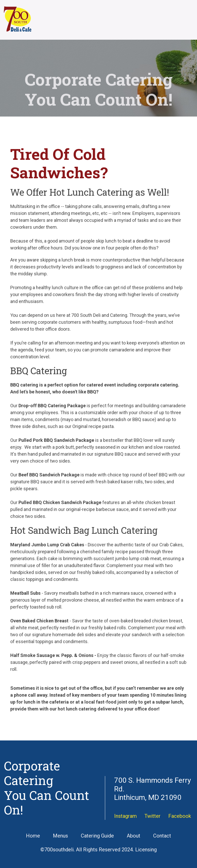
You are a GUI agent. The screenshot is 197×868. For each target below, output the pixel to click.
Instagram (125, 816)
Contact (162, 836)
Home (33, 836)
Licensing (146, 850)
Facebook (180, 816)
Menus (60, 836)
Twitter (152, 816)
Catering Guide (97, 836)
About (134, 836)
